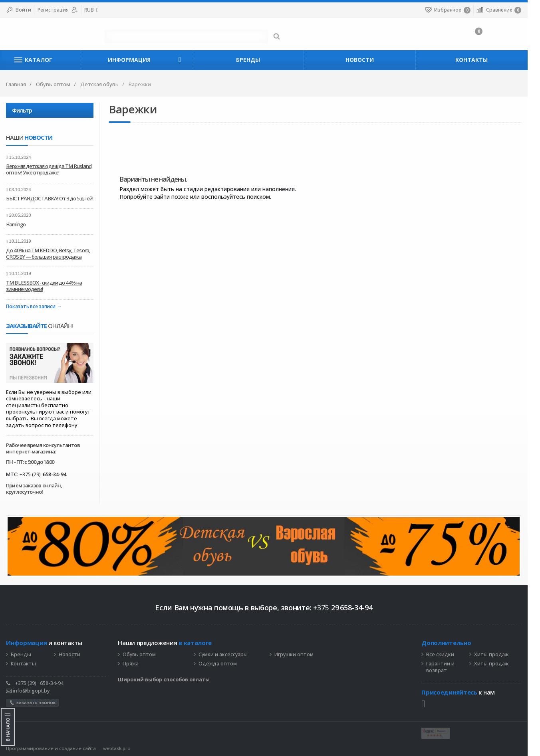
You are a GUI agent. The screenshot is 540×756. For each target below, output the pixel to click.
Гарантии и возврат (447, 667)
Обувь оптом (146, 655)
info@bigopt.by (34, 691)
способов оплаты (193, 680)
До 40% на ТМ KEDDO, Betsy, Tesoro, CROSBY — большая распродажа (55, 253)
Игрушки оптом (300, 655)
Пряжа (137, 664)
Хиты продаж (498, 655)
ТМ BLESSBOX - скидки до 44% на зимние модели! (50, 286)
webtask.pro (123, 748)
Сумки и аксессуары (229, 655)
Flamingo (22, 224)
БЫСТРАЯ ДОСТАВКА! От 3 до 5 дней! (56, 198)
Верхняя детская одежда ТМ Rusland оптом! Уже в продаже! (55, 169)
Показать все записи (37, 307)
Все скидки (447, 655)
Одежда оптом (224, 664)
